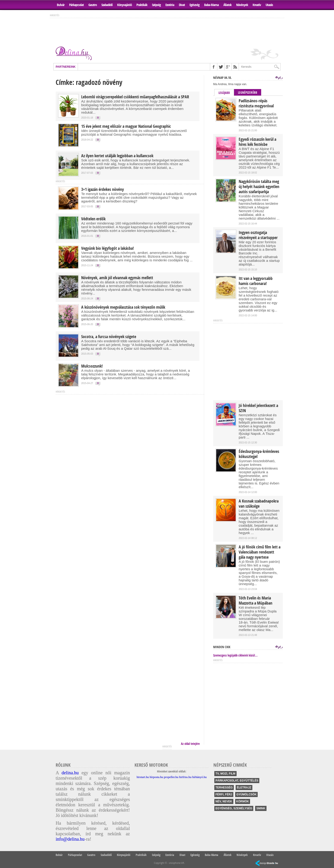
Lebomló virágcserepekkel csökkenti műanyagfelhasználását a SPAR (135, 97)
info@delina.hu (70, 839)
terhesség (224, 788)
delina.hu (70, 773)
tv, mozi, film (225, 774)
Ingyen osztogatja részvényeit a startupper (258, 235)
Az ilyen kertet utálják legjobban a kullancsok (117, 156)
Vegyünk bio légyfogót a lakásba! (108, 248)
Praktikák (142, 5)
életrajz (244, 788)
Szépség (156, 5)
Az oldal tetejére (190, 744)
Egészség (194, 5)
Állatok (227, 5)
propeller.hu (171, 777)
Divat (182, 5)
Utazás (269, 5)
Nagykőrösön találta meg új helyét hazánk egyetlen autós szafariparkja (259, 187)
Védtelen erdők (93, 219)
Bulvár (61, 5)
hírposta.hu (156, 777)
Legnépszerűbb (248, 93)
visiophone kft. (177, 863)
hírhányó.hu (199, 777)
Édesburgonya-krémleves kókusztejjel (259, 454)
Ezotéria (170, 5)
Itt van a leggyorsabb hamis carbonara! (256, 281)
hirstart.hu (143, 777)
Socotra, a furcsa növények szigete (109, 337)
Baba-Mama (211, 5)
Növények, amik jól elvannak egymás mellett (117, 278)
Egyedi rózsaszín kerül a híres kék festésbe (257, 142)
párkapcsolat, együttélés (237, 781)
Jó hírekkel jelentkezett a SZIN (258, 408)
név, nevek (224, 801)
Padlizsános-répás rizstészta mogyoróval (256, 103)
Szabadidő (107, 5)
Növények (242, 5)
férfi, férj (224, 794)
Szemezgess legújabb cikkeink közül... (235, 655)
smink (261, 808)
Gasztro (93, 5)
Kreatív (257, 5)
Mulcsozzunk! (92, 366)
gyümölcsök (246, 794)
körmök (243, 801)
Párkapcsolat (76, 5)
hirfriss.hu (185, 777)
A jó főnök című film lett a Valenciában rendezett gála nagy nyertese (260, 552)
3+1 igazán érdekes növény (103, 189)
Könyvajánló (124, 5)
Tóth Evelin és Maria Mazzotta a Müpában (255, 601)
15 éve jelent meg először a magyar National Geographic (126, 126)
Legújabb (224, 93)
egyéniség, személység (234, 808)
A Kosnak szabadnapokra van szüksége (259, 504)
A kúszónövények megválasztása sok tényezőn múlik (123, 307)
